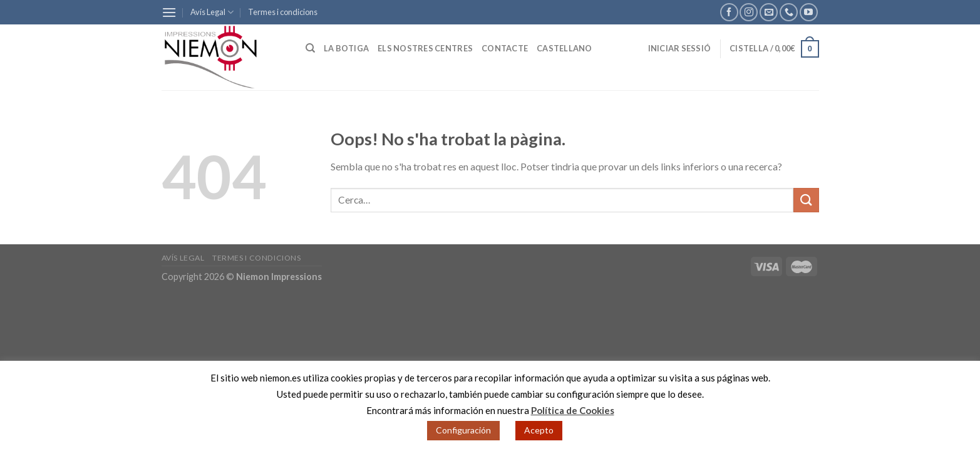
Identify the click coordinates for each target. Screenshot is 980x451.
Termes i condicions (283, 12)
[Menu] (169, 12)
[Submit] (806, 200)
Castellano (565, 48)
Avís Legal (212, 12)
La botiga (346, 48)
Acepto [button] (539, 430)
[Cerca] (310, 48)
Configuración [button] (463, 430)
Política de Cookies (573, 410)
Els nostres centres (425, 48)
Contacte (505, 48)
